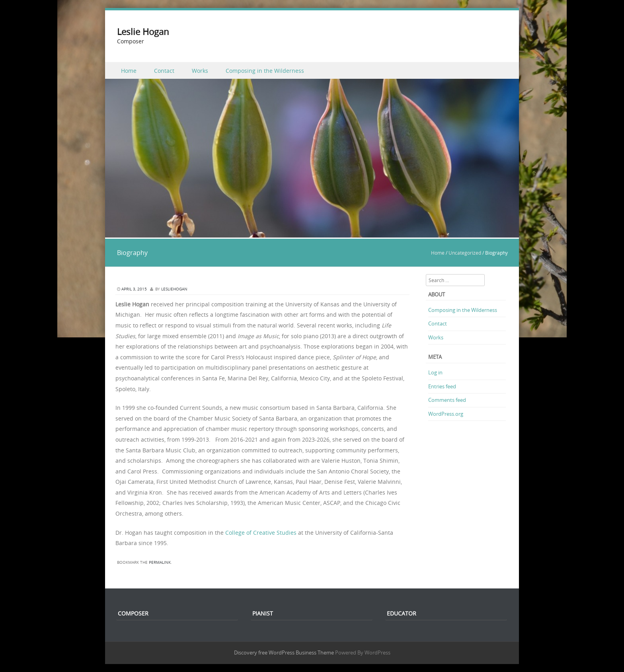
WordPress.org (446, 414)
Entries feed (442, 386)
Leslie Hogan (143, 32)
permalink (160, 562)
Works (200, 71)
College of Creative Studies (261, 533)
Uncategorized (465, 253)
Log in (435, 372)
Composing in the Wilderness (265, 71)
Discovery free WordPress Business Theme (284, 653)
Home (129, 71)
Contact (164, 71)
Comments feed (447, 400)
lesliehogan (174, 289)
